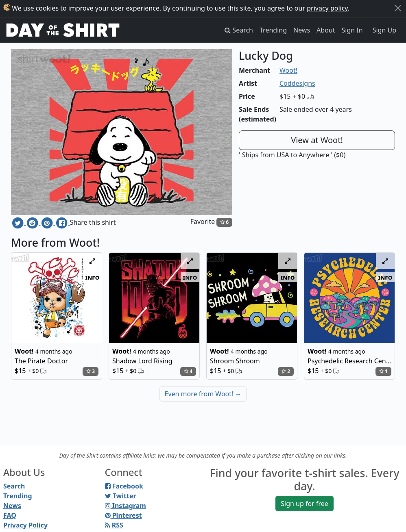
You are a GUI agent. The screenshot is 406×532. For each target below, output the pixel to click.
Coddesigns (297, 83)
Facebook (124, 486)
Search (14, 486)
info (93, 277)
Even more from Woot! (203, 394)
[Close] (398, 8)
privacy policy (327, 8)
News (302, 30)
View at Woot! (317, 140)
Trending (273, 30)
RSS (114, 525)
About (326, 30)
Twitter (121, 496)
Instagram (126, 506)
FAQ (10, 515)
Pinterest (123, 515)
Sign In (352, 30)
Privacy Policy (25, 525)
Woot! (288, 70)
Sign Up (384, 30)
